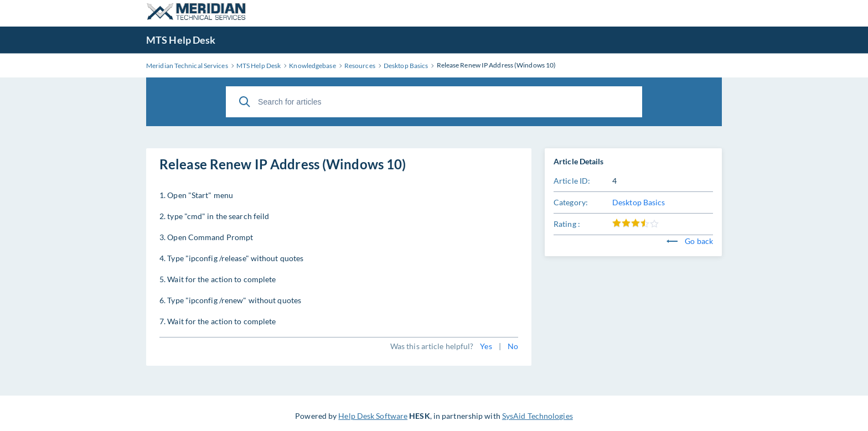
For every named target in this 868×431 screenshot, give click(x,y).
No (513, 346)
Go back (690, 241)
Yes (486, 346)
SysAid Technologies (538, 416)
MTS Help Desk (181, 40)
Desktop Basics (639, 202)
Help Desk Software (373, 416)
